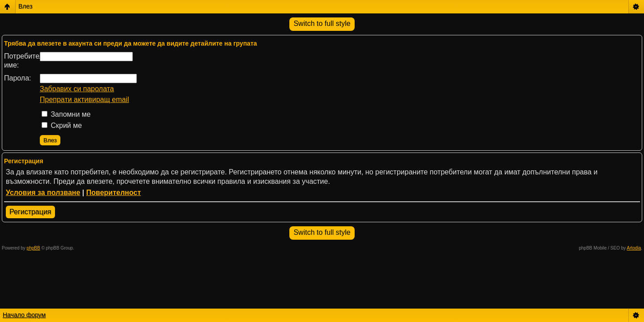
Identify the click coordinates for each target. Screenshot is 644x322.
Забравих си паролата (77, 89)
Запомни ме (66, 114)
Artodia (634, 248)
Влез (25, 6)
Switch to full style (322, 23)
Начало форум (24, 315)
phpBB (34, 248)
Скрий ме (62, 125)
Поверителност (114, 193)
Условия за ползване (43, 193)
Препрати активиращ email (85, 100)
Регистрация (30, 212)
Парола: (18, 78)
